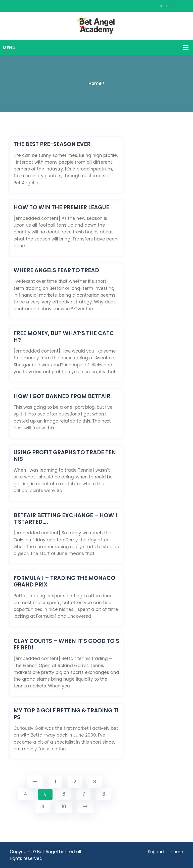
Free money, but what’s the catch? (64, 337)
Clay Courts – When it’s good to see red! (66, 645)
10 (64, 807)
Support (156, 852)
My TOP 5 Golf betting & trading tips (66, 714)
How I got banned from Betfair (62, 396)
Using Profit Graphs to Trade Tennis (65, 456)
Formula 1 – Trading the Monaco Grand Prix (64, 582)
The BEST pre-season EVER (52, 144)
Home (95, 83)
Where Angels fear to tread (56, 270)
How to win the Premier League (61, 207)
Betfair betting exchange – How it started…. (65, 519)
